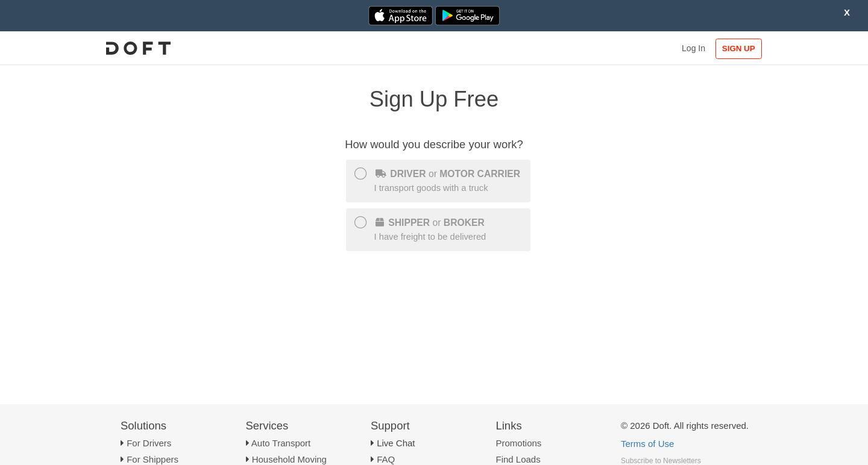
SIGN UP (739, 48)
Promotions (519, 443)
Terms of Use (647, 444)
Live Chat (396, 443)
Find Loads (518, 459)
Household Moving (289, 459)
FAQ (386, 459)
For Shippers (153, 459)
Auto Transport (281, 443)
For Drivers (149, 443)
